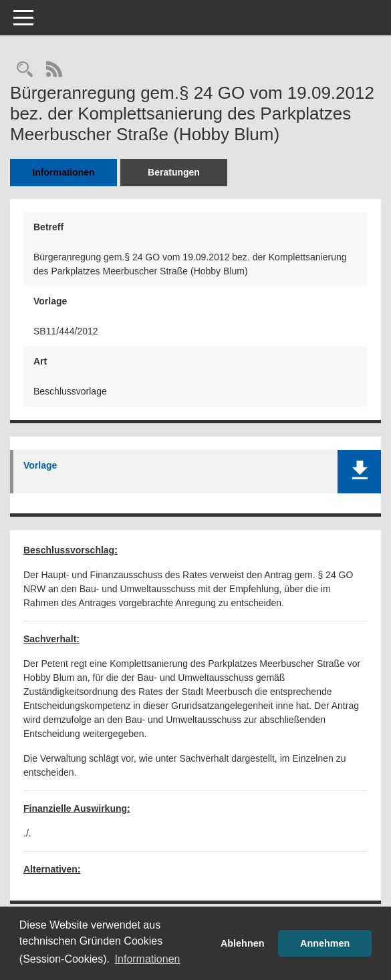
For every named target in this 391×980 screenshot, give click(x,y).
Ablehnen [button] (243, 943)
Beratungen (174, 172)
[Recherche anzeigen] (25, 70)
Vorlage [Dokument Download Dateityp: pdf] (40, 465)
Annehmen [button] (325, 943)
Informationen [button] (148, 959)
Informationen (63, 172)
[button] (359, 472)
